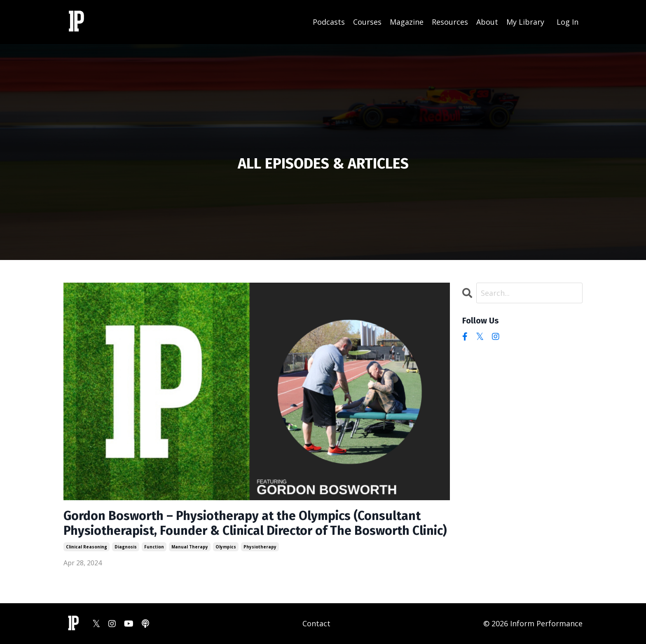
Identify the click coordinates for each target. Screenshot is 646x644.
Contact (316, 623)
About (487, 22)
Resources (450, 22)
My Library (525, 22)
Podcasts (329, 22)
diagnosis (126, 547)
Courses (367, 22)
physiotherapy (260, 547)
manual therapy (190, 547)
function (154, 547)
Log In (568, 22)
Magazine (407, 22)
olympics (226, 547)
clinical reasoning (87, 547)
